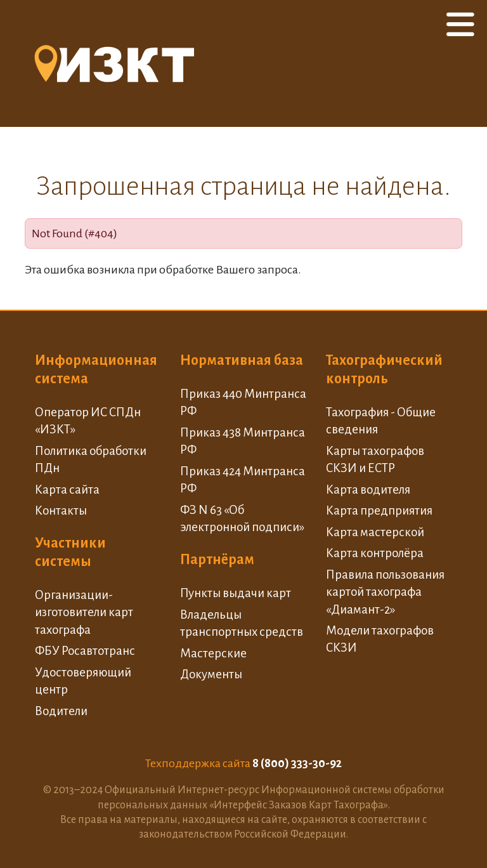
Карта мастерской (375, 532)
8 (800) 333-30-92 (297, 763)
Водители (61, 711)
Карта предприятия (379, 510)
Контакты (61, 510)
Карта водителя (368, 490)
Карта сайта (67, 490)
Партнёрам (217, 560)
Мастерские (213, 653)
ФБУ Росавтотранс (85, 651)
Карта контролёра (375, 553)
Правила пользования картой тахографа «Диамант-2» (385, 592)
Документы (211, 674)
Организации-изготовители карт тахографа (84, 612)
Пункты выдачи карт (236, 593)
